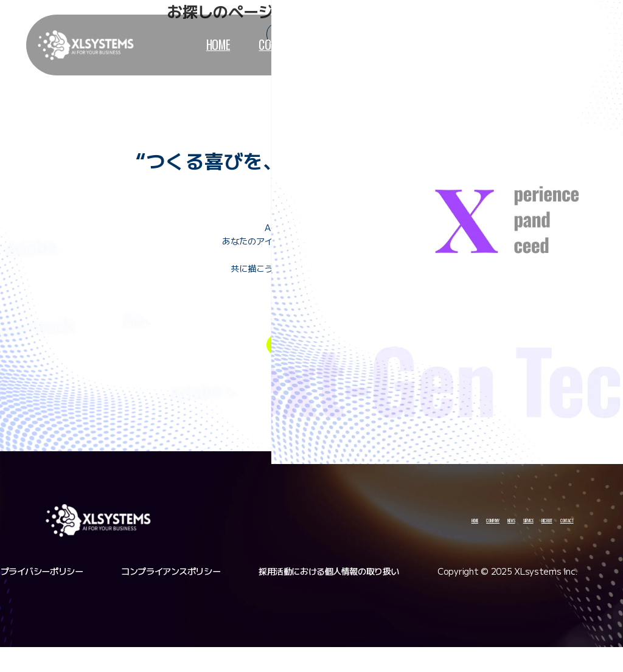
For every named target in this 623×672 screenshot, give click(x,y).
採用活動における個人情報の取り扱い (329, 596)
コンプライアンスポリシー (171, 596)
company (267, 45)
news (329, 45)
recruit (452, 45)
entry (287, 363)
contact (519, 45)
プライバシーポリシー (42, 596)
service (388, 45)
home (205, 45)
